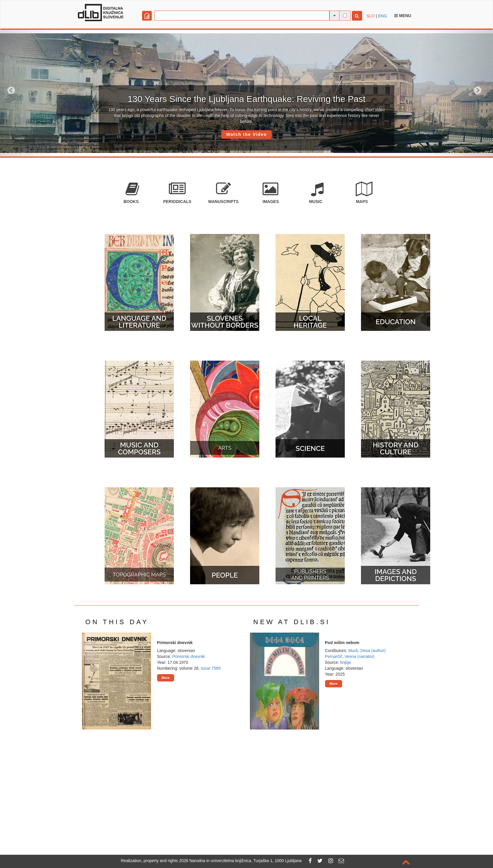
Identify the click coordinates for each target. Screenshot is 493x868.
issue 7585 (211, 668)
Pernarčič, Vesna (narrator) (350, 656)
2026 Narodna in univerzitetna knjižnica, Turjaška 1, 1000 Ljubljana (240, 861)
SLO (371, 16)
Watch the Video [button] (246, 134)
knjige (346, 662)
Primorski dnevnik (189, 656)
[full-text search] (345, 15)
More (166, 678)
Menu (403, 16)
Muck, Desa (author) (367, 651)
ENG (382, 16)
